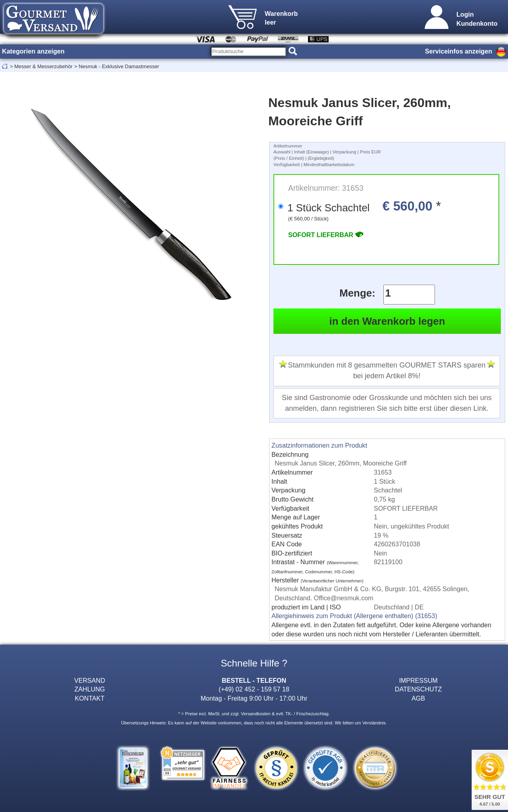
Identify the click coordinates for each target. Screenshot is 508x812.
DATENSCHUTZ (419, 689)
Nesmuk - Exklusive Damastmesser (119, 66)
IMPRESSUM (418, 680)
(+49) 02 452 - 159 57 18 (254, 689)
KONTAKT (90, 698)
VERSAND (90, 680)
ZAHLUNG (90, 689)
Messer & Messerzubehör (43, 66)
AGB (418, 698)
